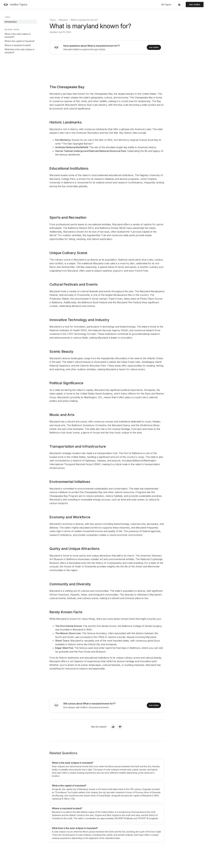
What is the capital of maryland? (20, 41)
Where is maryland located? (18, 45)
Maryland (63, 20)
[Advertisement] (107, 68)
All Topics (166, 5)
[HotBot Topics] (15, 5)
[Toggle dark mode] (179, 5)
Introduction (11, 22)
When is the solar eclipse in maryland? (18, 35)
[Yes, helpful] (113, 727)
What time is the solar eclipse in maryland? (19, 51)
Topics (53, 20)
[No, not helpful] (120, 727)
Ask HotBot (195, 5)
